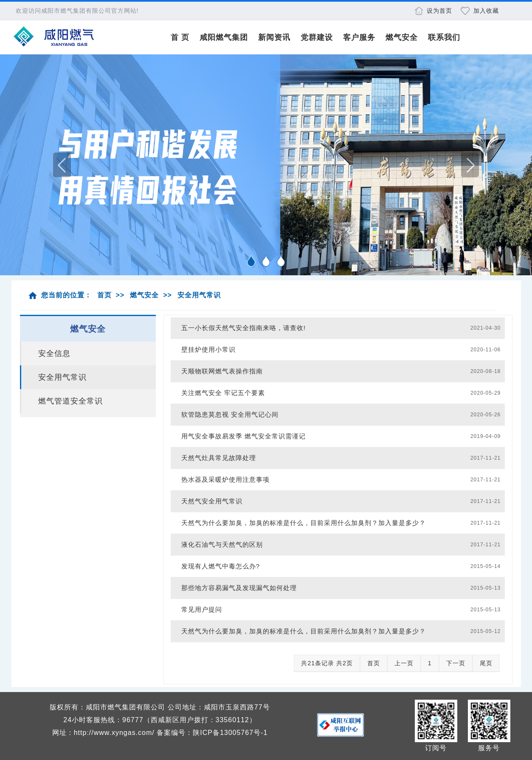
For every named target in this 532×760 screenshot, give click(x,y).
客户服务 (359, 37)
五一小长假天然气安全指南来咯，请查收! (243, 328)
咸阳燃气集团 (224, 37)
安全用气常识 (199, 295)
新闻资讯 (274, 37)
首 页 (180, 37)
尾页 (486, 663)
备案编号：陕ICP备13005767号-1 (212, 733)
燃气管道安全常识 (70, 401)
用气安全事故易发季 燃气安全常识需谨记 (243, 436)
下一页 (456, 663)
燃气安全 (402, 37)
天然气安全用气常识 (212, 501)
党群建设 (317, 37)
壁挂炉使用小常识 (208, 349)
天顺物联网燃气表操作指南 (222, 371)
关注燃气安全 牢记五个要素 (223, 393)
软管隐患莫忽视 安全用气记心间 (230, 414)
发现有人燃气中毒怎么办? (221, 566)
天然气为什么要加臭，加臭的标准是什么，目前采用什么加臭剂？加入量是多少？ (304, 523)
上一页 (404, 663)
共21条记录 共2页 (327, 663)
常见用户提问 (202, 609)
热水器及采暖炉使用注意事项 (225, 479)
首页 (104, 295)
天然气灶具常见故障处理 (219, 458)
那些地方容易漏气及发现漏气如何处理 (239, 588)
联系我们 (444, 37)
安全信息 (54, 353)
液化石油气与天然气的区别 (222, 544)
